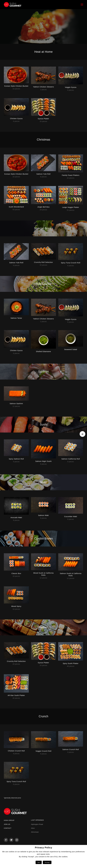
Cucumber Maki (71, 516)
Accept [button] (47, 862)
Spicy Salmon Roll (16, 459)
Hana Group (9, 820)
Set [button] (39, 862)
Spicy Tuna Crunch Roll (71, 263)
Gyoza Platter (43, 119)
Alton (33, 828)
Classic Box (16, 573)
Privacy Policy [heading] (43, 847)
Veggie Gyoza (71, 87)
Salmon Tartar (16, 318)
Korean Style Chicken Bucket (16, 86)
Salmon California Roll (71, 459)
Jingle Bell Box (43, 207)
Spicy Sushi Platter (71, 663)
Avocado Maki (16, 517)
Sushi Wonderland (16, 207)
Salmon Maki (43, 515)
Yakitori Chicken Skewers (43, 87)
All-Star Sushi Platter (16, 695)
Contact (8, 828)
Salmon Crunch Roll (71, 749)
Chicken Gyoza (16, 118)
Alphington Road (37, 824)
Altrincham (35, 832)
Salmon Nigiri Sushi (43, 461)
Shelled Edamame (43, 351)
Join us (7, 824)
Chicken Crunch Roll (16, 751)
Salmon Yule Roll (43, 174)
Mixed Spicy (16, 606)
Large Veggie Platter (71, 207)
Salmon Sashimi (16, 403)
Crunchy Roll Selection (43, 262)
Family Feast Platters (71, 175)
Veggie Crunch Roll (43, 751)
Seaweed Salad (71, 349)
